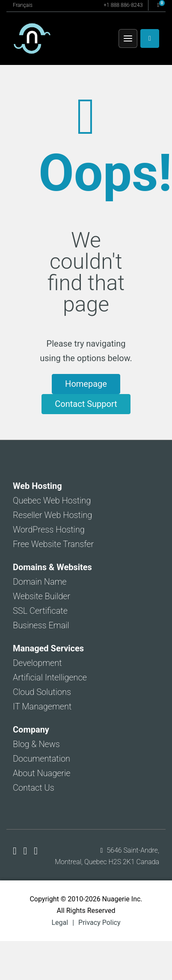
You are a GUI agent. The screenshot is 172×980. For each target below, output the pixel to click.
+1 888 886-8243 (123, 5)
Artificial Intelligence (50, 677)
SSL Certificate (40, 611)
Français (23, 5)
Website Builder (42, 596)
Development (37, 663)
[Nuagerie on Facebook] (16, 851)
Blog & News (36, 744)
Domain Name (40, 582)
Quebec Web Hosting (52, 500)
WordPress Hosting (49, 530)
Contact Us (34, 788)
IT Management (42, 706)
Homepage (86, 384)
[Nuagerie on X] (27, 851)
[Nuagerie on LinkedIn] (36, 851)
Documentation (42, 759)
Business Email (41, 625)
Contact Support (86, 404)
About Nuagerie (42, 773)
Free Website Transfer (53, 544)
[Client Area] (150, 38)
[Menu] (128, 38)
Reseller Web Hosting (52, 515)
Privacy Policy (99, 923)
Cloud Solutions (42, 692)
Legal (60, 923)
